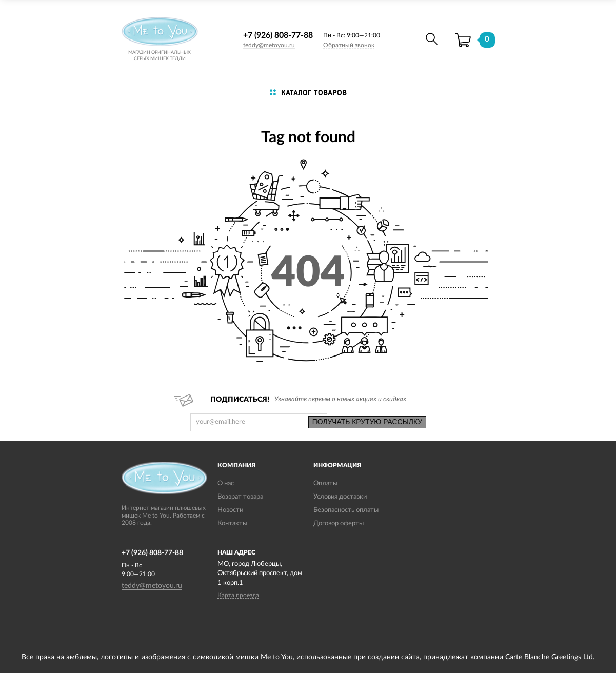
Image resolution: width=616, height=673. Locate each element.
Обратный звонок (349, 45)
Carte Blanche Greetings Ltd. (550, 657)
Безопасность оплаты (346, 510)
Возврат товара (240, 497)
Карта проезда (238, 595)
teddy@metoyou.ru (269, 45)
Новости (230, 510)
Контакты (232, 523)
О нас (226, 483)
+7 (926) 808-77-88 (278, 35)
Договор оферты (339, 523)
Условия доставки (340, 497)
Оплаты (325, 483)
